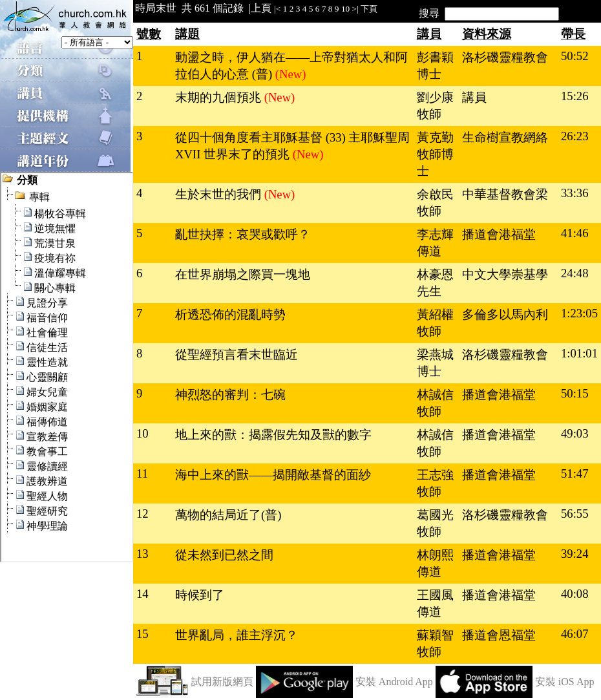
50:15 (575, 393)
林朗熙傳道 (435, 563)
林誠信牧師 (435, 403)
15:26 (575, 96)
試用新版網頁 (222, 682)
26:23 (575, 136)
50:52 (575, 56)
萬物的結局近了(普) (228, 515)
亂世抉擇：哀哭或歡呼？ (243, 234)
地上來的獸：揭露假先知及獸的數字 (273, 435)
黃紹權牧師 (435, 323)
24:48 (575, 273)
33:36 (575, 193)
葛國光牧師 (435, 523)
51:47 (575, 473)
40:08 (575, 594)
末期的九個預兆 (220, 97)
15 (142, 634)
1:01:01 (579, 353)
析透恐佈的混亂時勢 (230, 314)
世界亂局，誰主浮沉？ (237, 635)
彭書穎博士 (435, 66)
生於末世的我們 (220, 194)
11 (142, 473)
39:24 (575, 554)
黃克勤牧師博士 (435, 154)
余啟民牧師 (435, 203)
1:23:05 (579, 313)
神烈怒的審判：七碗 (230, 395)
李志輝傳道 (435, 243)
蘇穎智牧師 (435, 643)
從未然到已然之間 (224, 555)
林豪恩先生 (435, 283)
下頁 (369, 9)
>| (355, 9)
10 (345, 9)
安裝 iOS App (565, 682)
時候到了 (200, 595)
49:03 (575, 433)
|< (277, 9)
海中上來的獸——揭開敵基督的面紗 (273, 475)
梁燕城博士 (435, 363)
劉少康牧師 (435, 106)
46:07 (575, 634)
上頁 (261, 8)
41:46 (575, 233)
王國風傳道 (435, 603)
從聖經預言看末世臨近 (237, 355)
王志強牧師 (435, 483)
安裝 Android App (394, 682)
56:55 (575, 514)
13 (142, 554)
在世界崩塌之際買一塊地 (243, 274)
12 (142, 514)
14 (142, 594)
